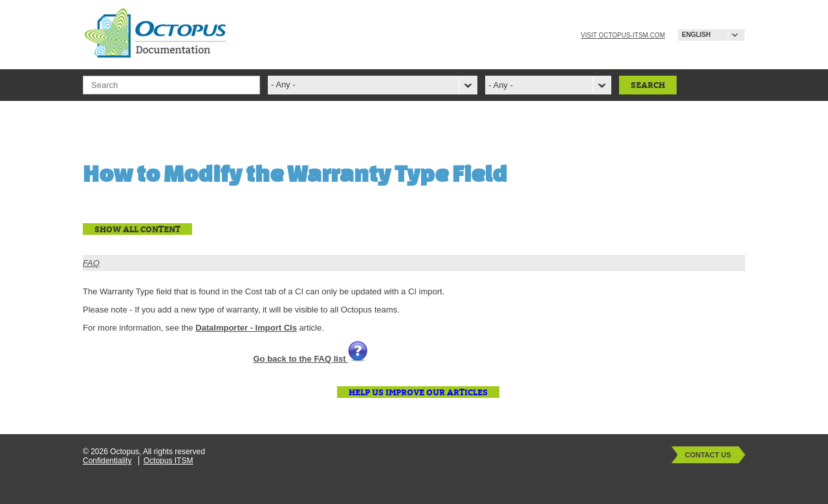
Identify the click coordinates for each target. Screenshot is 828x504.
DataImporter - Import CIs (246, 328)
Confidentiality (107, 461)
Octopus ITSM (169, 461)
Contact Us (708, 455)
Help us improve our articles (418, 392)
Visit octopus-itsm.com (623, 35)
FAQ (91, 263)
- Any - (501, 85)
